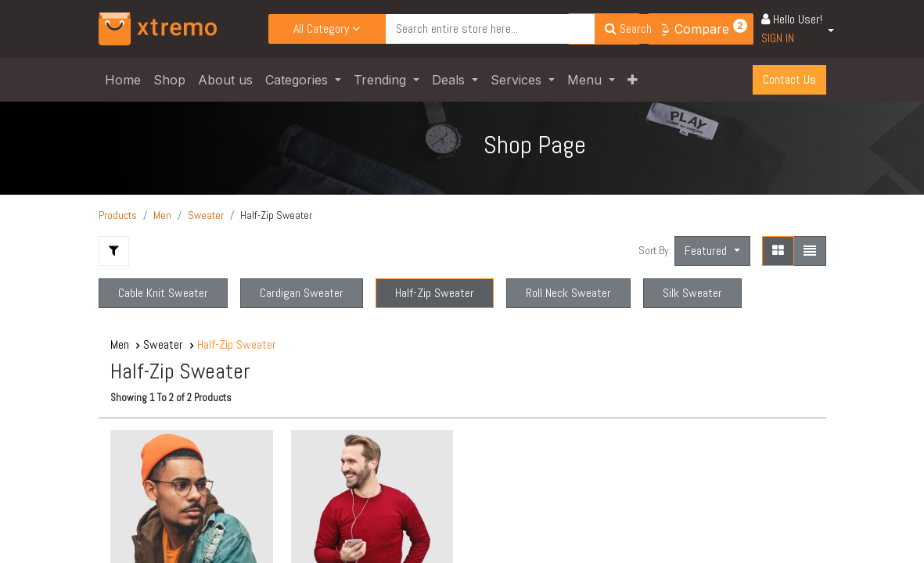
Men (162, 215)
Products (118, 215)
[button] (633, 80)
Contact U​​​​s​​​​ (789, 79)
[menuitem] (123, 80)
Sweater (206, 215)
